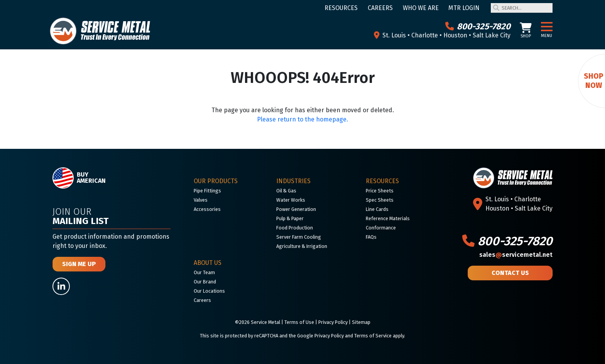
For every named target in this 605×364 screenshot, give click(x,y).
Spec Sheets (380, 200)
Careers (380, 8)
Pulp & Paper (290, 218)
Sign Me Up (79, 264)
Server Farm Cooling (299, 237)
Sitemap (361, 322)
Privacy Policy (333, 322)
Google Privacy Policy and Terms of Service (344, 336)
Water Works (291, 200)
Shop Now (594, 81)
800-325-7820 (478, 26)
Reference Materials (388, 218)
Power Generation (296, 209)
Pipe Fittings (207, 191)
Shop (526, 31)
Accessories (207, 209)
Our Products (216, 181)
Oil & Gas (286, 191)
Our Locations (209, 291)
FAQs (371, 237)
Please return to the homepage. (302, 119)
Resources (341, 8)
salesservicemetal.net (516, 255)
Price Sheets (380, 191)
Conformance (381, 228)
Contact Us (510, 273)
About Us (208, 263)
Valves (201, 200)
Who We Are (421, 8)
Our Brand (205, 282)
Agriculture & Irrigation (302, 246)
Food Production (295, 228)
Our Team (204, 272)
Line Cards (377, 209)
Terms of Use (299, 322)
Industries (293, 181)
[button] (547, 27)
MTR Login (464, 8)
